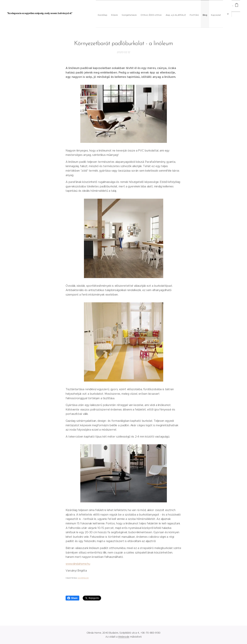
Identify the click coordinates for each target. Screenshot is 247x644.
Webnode (124, 637)
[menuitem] (157, 14)
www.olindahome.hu (78, 564)
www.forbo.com (83, 578)
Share (72, 598)
